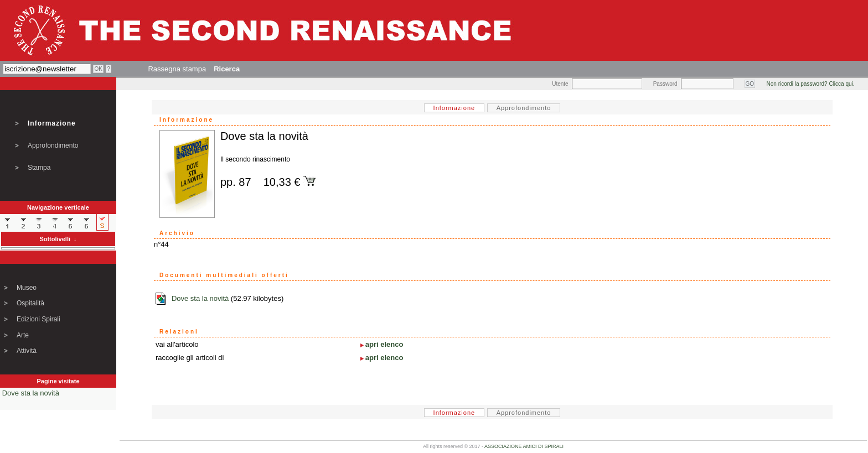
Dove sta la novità (31, 393)
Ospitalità (30, 303)
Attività (27, 351)
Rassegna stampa (177, 69)
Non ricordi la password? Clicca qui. (811, 84)
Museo (27, 288)
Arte (23, 335)
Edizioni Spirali (38, 319)
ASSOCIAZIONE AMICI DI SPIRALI (524, 446)
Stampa (39, 168)
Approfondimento (53, 145)
